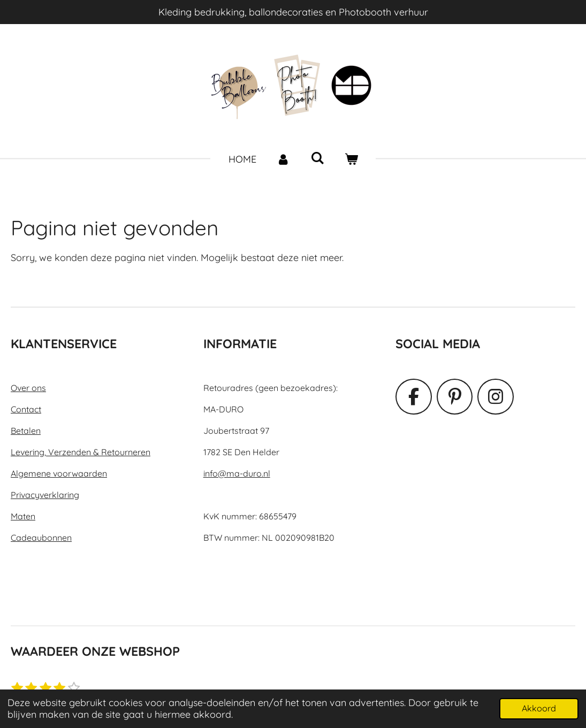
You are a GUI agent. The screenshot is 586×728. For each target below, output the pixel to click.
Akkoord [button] (539, 708)
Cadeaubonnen (41, 538)
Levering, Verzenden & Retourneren (81, 452)
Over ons (28, 388)
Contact (26, 409)
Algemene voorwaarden (59, 473)
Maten (23, 516)
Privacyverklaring (45, 495)
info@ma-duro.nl (237, 473)
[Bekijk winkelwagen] (351, 159)
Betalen (26, 431)
